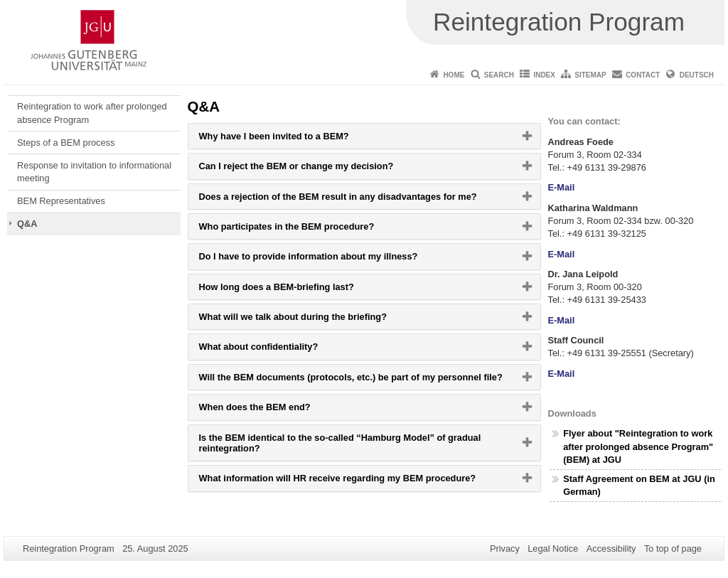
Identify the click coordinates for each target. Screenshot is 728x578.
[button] (364, 136)
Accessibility (611, 548)
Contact (643, 75)
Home (454, 75)
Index (544, 75)
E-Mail (562, 187)
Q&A (27, 224)
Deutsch (697, 75)
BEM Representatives (61, 201)
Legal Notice (553, 548)
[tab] (364, 136)
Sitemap (590, 75)
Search (499, 75)
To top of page (673, 548)
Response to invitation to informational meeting (94, 172)
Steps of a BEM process (66, 143)
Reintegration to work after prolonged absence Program (92, 113)
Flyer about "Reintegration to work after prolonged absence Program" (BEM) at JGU (638, 446)
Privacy (505, 548)
